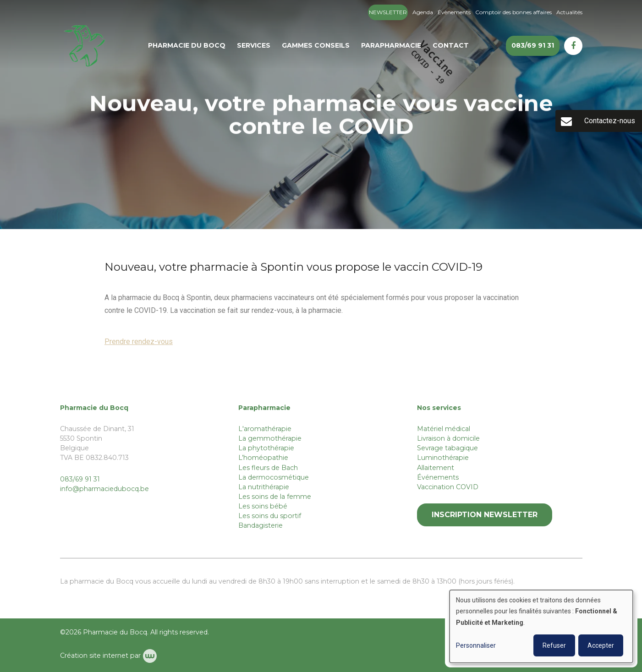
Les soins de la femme (275, 497)
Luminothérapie (443, 458)
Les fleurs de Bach (268, 468)
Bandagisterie (261, 525)
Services (254, 45)
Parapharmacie (391, 45)
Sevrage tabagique (447, 448)
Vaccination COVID (448, 487)
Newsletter (388, 12)
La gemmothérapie (270, 438)
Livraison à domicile (448, 438)
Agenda (423, 12)
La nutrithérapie (264, 487)
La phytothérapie (266, 448)
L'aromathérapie (265, 429)
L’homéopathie (263, 458)
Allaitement (436, 468)
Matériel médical (444, 429)
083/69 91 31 (80, 479)
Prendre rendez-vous (139, 342)
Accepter (601, 645)
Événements (438, 477)
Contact (451, 45)
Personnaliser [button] (476, 645)
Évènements (454, 12)
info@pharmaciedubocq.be (104, 489)
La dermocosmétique (274, 477)
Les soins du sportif (270, 516)
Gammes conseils (316, 45)
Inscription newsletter (485, 515)
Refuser (554, 645)
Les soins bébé (263, 506)
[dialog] (541, 626)
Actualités (569, 12)
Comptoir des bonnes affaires (513, 12)
